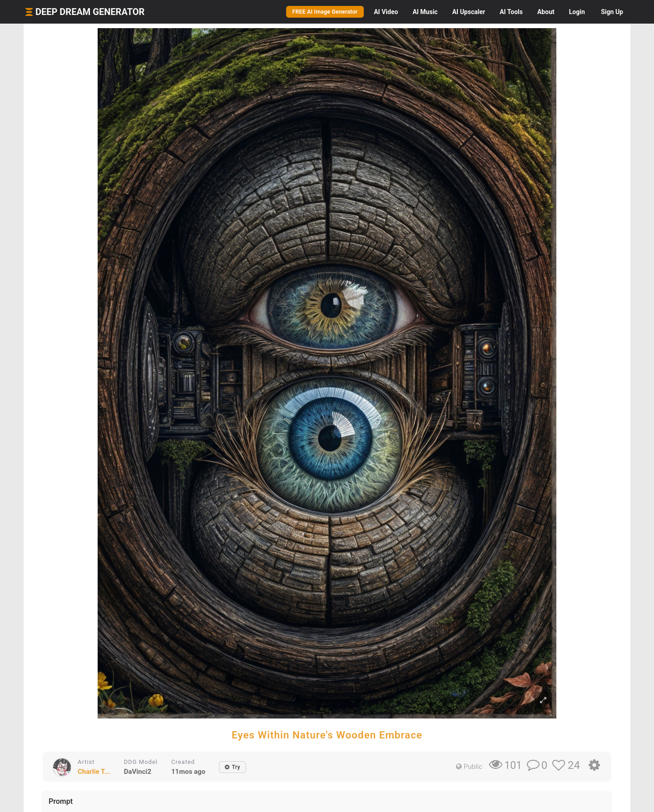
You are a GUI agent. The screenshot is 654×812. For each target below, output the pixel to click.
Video (386, 12)
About (546, 12)
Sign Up (612, 12)
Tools (511, 12)
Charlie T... (94, 772)
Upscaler (469, 12)
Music (425, 12)
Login (577, 12)
